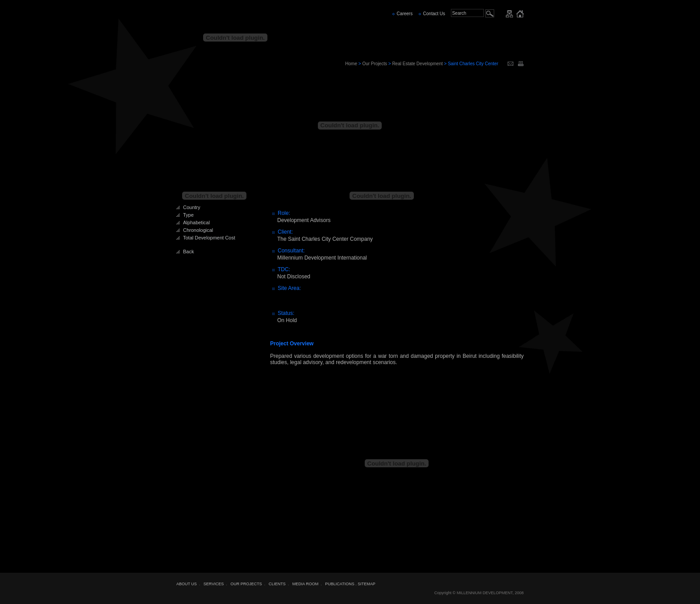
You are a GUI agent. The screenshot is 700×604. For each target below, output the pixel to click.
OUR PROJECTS (246, 584)
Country (192, 207)
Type (188, 215)
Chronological (198, 230)
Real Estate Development (417, 64)
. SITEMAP (365, 584)
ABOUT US (187, 584)
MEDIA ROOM (306, 584)
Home (351, 64)
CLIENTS (277, 584)
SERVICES (214, 584)
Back (188, 252)
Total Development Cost (209, 238)
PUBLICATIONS (340, 584)
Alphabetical (196, 222)
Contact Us (434, 14)
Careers (405, 14)
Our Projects (375, 64)
